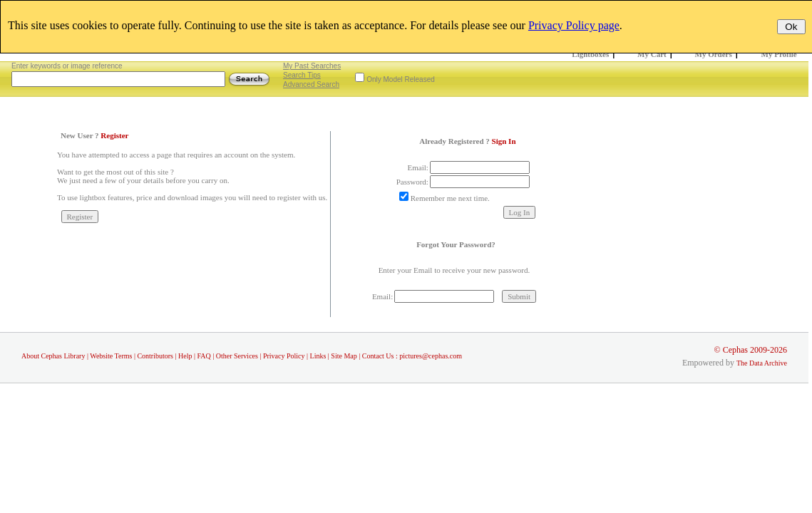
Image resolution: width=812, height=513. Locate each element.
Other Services (237, 356)
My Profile (779, 54)
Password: (412, 182)
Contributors (155, 356)
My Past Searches (312, 66)
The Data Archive (762, 363)
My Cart (652, 54)
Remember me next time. (450, 198)
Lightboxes (590, 54)
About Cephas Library (53, 356)
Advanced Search (311, 84)
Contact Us (378, 356)
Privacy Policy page (574, 25)
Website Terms (111, 356)
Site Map (344, 356)
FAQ (204, 356)
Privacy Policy (284, 356)
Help (185, 356)
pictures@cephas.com (431, 356)
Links (318, 356)
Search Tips (302, 75)
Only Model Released (401, 79)
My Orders (714, 54)
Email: (418, 167)
